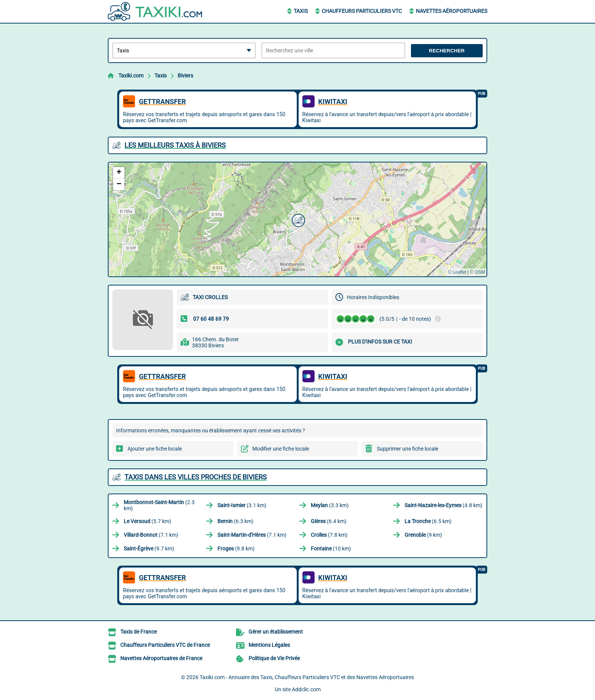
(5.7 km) (147, 521)
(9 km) (423, 535)
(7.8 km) (329, 535)
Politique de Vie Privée (274, 658)
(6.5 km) (428, 521)
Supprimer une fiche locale (408, 449)
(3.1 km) (242, 505)
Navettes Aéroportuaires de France (161, 658)
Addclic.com (306, 689)
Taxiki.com (131, 76)
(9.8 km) (236, 549)
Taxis (301, 11)
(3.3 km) (330, 505)
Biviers (185, 76)
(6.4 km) (329, 521)
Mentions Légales (269, 645)
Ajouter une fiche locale (155, 449)
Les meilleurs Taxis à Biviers (175, 145)
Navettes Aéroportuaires (452, 11)
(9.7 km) (149, 549)
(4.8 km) (443, 505)
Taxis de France (139, 632)
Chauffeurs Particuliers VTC (362, 11)
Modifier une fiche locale (281, 449)
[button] (297, 219)
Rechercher (447, 51)
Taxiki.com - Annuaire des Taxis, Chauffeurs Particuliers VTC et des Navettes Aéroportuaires (307, 677)
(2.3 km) (159, 505)
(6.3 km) (235, 521)
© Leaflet (457, 272)
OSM (480, 272)
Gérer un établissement (276, 632)
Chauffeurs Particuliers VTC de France (165, 645)
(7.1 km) (151, 535)
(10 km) (331, 549)
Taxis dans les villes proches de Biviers (196, 477)
